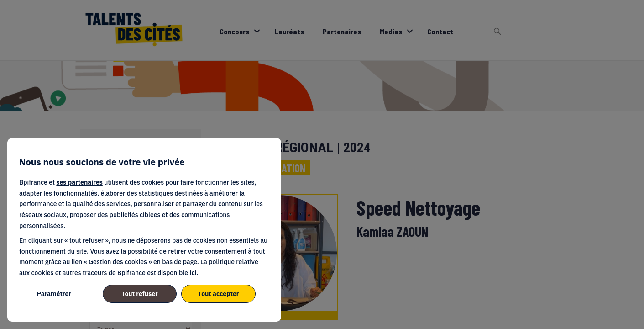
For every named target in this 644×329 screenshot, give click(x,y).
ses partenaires (79, 182)
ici (193, 273)
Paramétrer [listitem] (54, 294)
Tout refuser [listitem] (140, 294)
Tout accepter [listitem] (219, 294)
